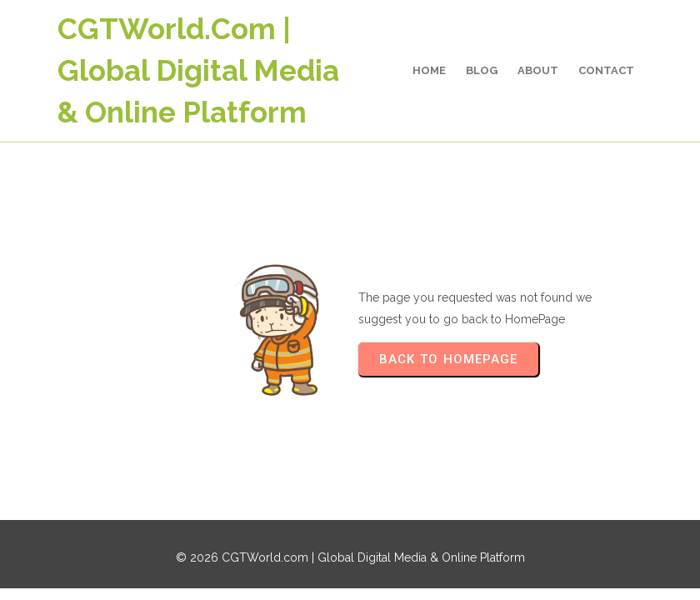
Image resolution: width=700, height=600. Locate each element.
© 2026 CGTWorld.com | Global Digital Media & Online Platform (350, 557)
